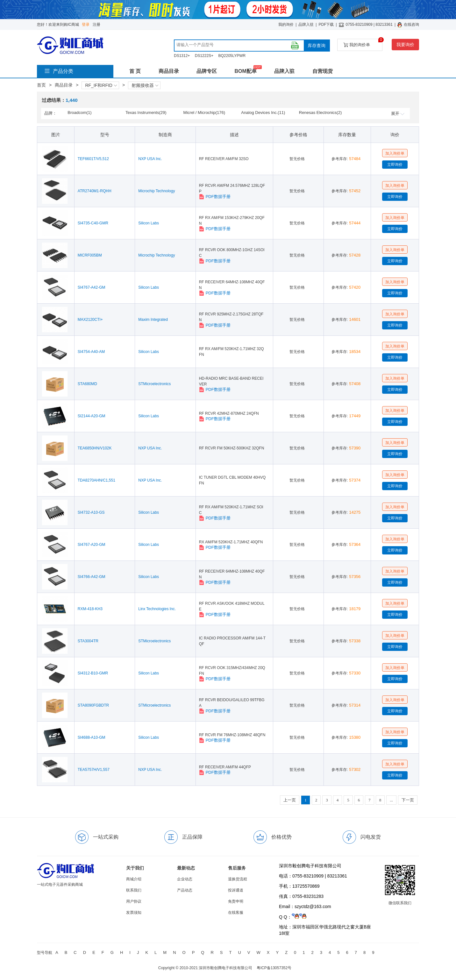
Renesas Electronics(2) (320, 113)
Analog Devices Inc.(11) (263, 113)
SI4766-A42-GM (92, 577)
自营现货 (323, 71)
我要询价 (405, 45)
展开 (398, 113)
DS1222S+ (204, 56)
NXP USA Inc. (150, 159)
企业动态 (185, 879)
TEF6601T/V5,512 (93, 159)
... (391, 800)
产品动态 (185, 890)
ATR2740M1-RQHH (95, 191)
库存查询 (317, 46)
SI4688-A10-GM (92, 737)
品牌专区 (207, 71)
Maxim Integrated (153, 320)
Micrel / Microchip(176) (204, 113)
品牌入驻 (306, 25)
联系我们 (134, 890)
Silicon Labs (149, 223)
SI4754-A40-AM (91, 352)
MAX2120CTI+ (90, 320)
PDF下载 (326, 25)
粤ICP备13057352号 (274, 968)
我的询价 (286, 25)
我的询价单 (363, 43)
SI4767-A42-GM (92, 287)
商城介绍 (134, 879)
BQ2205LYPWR (232, 56)
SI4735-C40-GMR (93, 223)
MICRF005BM (90, 255)
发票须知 (134, 913)
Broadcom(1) (79, 113)
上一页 (290, 800)
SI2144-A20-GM (92, 416)
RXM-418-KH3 (90, 609)
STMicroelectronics (154, 384)
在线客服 (236, 913)
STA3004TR (88, 641)
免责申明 (236, 901)
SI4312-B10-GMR (93, 673)
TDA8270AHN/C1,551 (96, 480)
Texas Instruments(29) (146, 113)
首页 (41, 85)
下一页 (408, 800)
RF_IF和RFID (101, 85)
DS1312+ (182, 56)
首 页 (135, 71)
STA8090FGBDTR (93, 705)
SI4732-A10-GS (91, 512)
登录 (86, 25)
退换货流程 (238, 879)
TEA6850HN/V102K (95, 448)
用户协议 (134, 901)
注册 (96, 25)
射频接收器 (145, 85)
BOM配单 (245, 71)
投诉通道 (236, 890)
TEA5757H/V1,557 (94, 770)
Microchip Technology (157, 191)
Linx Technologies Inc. (157, 609)
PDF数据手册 (215, 197)
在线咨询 (411, 25)
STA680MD (87, 384)
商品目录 (169, 71)
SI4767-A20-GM (92, 545)
